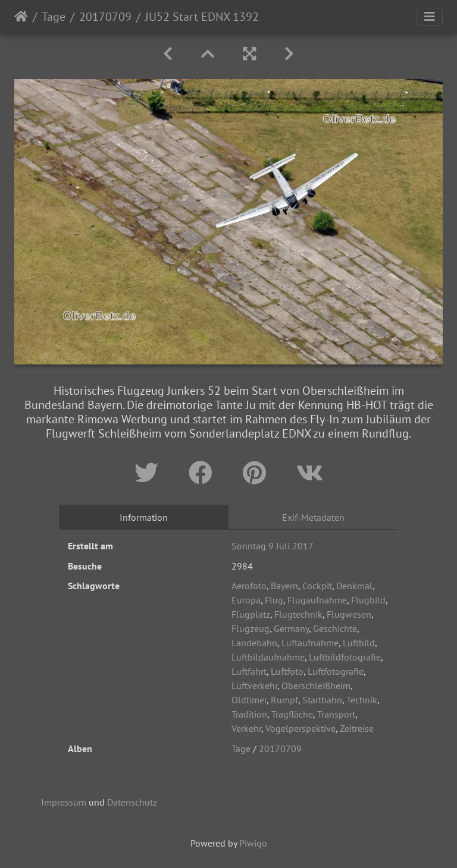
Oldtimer (249, 700)
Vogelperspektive (301, 728)
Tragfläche (292, 714)
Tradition (249, 714)
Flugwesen (349, 614)
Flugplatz (251, 614)
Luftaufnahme (310, 643)
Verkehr (246, 728)
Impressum (64, 802)
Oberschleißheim (316, 685)
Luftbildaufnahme (268, 657)
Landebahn (254, 643)
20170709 (105, 17)
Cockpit (317, 586)
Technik (362, 700)
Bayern (284, 586)
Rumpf (284, 700)
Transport (336, 714)
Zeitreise (357, 728)
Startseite (21, 17)
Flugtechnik (298, 614)
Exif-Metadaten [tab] (313, 517)
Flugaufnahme (317, 600)
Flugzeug (251, 628)
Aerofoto (249, 586)
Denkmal (354, 586)
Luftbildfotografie (345, 657)
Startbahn (322, 700)
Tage (54, 17)
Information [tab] (144, 517)
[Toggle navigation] (430, 17)
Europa (246, 600)
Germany (291, 628)
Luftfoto (287, 671)
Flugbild (368, 600)
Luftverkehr (254, 685)
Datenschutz (132, 802)
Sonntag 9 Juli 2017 (273, 546)
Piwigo (253, 843)
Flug (274, 600)
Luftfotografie (336, 671)
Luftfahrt (249, 671)
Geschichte (335, 628)
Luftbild (359, 643)
